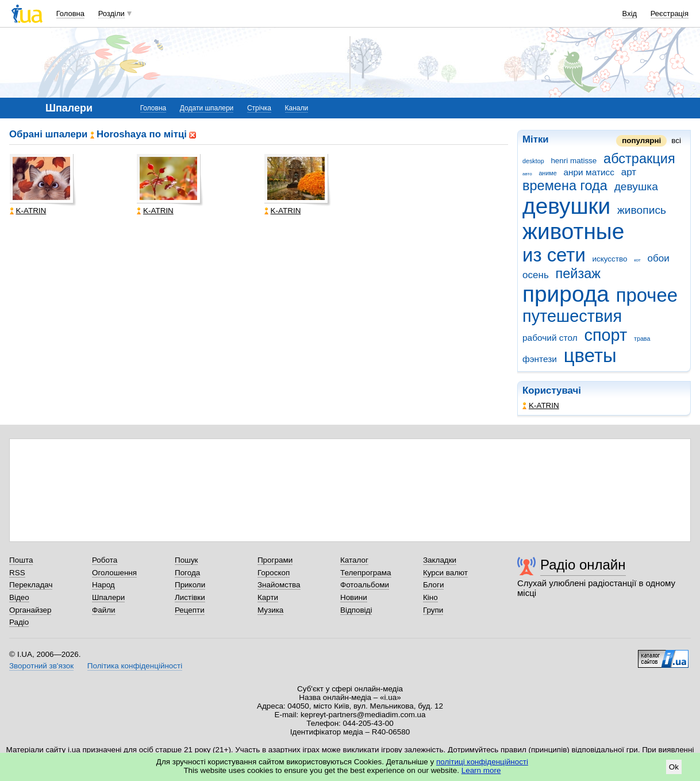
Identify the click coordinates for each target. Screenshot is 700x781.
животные (573, 231)
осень (536, 275)
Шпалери (108, 597)
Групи (433, 610)
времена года (565, 186)
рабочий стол (550, 338)
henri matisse (574, 161)
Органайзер (30, 610)
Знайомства (279, 585)
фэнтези (540, 359)
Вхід (630, 14)
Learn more (481, 770)
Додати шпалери (207, 108)
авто (527, 174)
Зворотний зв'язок (41, 666)
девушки (566, 206)
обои (658, 258)
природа (566, 294)
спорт (605, 335)
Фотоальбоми (365, 585)
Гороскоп (274, 573)
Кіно (430, 597)
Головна (70, 14)
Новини (354, 597)
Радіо (19, 622)
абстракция (639, 159)
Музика (270, 610)
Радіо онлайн (583, 565)
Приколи (190, 585)
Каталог (354, 560)
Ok (674, 767)
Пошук (186, 560)
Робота (105, 560)
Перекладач (31, 585)
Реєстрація (670, 14)
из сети (554, 255)
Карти (268, 597)
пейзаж (578, 274)
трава (642, 338)
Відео (19, 597)
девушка (636, 186)
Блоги (434, 585)
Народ (103, 585)
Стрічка (259, 108)
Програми (275, 560)
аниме (547, 173)
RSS (17, 573)
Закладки (440, 560)
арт (629, 172)
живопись (642, 210)
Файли (104, 610)
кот (637, 260)
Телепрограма (366, 573)
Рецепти (190, 610)
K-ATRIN (541, 405)
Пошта (21, 560)
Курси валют (445, 573)
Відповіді (356, 610)
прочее (647, 295)
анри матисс (589, 172)
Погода (187, 573)
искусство (610, 259)
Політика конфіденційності (135, 666)
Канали (297, 108)
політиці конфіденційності (482, 762)
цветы (590, 355)
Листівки (190, 597)
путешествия (572, 316)
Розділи (111, 14)
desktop (533, 161)
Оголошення (114, 573)
